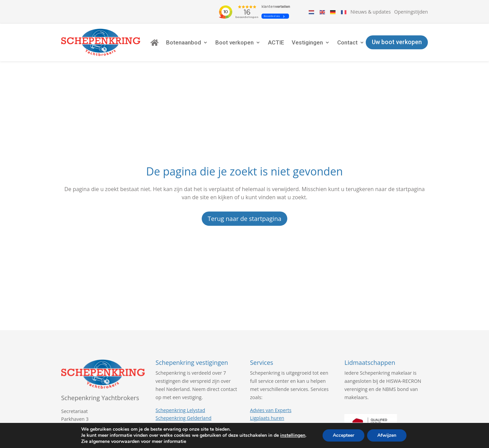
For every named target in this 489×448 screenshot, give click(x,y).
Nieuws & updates (371, 12)
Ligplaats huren (267, 418)
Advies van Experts (271, 410)
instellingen (293, 435)
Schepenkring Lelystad (180, 410)
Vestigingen (307, 42)
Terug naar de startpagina (245, 219)
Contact (347, 42)
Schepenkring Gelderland (183, 418)
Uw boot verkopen (397, 42)
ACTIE (276, 42)
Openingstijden (411, 12)
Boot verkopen (234, 42)
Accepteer (343, 435)
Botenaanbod (184, 42)
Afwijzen (387, 435)
